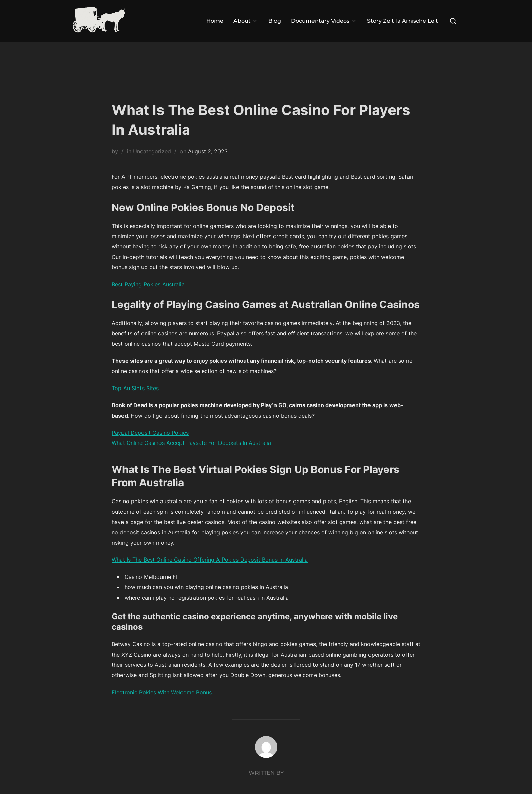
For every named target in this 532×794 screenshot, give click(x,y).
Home (215, 21)
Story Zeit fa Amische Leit (403, 21)
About (246, 21)
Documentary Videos (324, 21)
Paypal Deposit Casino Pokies (150, 433)
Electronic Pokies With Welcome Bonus (162, 692)
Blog (275, 21)
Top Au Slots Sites (135, 388)
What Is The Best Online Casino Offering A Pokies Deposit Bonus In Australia (210, 560)
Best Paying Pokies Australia (148, 284)
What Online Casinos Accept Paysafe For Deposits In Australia (191, 443)
